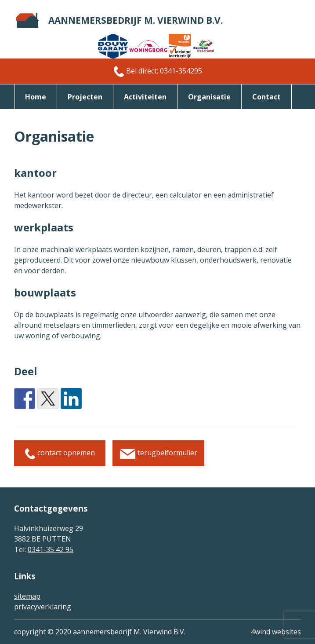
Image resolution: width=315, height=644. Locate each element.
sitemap (27, 596)
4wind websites (276, 632)
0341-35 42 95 (51, 549)
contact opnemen (60, 453)
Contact (266, 97)
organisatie (209, 97)
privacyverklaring (43, 607)
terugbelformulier (158, 453)
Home (36, 97)
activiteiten (145, 97)
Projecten (85, 97)
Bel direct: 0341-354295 (158, 71)
